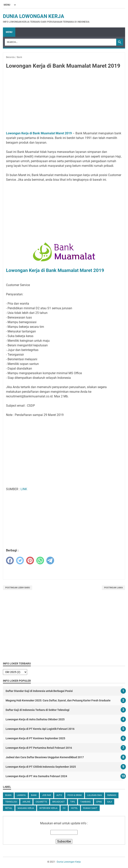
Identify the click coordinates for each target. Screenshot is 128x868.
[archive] (15, 672)
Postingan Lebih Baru (18, 588)
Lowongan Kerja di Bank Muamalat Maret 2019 (39, 133)
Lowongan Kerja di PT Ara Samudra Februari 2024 (36, 776)
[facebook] (10, 560)
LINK (24, 489)
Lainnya (21, 795)
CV (64, 808)
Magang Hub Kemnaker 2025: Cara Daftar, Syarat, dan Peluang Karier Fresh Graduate (58, 700)
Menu (9, 32)
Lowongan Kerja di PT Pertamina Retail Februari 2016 (39, 748)
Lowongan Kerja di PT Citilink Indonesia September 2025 (41, 767)
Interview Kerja (48, 808)
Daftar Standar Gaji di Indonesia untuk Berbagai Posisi (39, 691)
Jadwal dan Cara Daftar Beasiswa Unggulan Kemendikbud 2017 (45, 757)
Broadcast (59, 802)
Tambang (86, 802)
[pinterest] (30, 560)
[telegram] (50, 560)
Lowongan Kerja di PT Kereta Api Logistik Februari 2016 (40, 729)
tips (73, 802)
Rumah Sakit (90, 808)
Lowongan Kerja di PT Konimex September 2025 (35, 738)
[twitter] (20, 560)
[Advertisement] (64, 101)
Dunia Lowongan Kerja (34, 16)
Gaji (110, 802)
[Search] (61, 42)
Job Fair (47, 795)
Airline (26, 802)
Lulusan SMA (95, 795)
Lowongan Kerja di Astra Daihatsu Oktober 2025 (35, 719)
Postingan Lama (113, 588)
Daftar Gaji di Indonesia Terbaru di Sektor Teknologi (38, 710)
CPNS (99, 802)
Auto (59, 795)
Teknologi (11, 802)
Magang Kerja (26, 808)
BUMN (8, 795)
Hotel (74, 808)
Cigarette (41, 802)
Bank (34, 795)
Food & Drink (75, 795)
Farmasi (112, 795)
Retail (9, 808)
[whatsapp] (40, 560)
